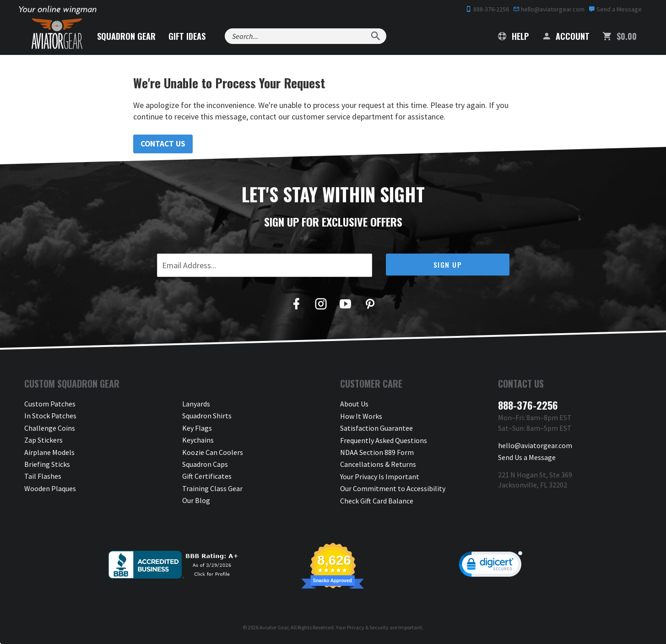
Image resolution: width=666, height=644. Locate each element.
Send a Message (615, 9)
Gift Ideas (190, 36)
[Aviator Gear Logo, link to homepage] (58, 34)
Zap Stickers (43, 440)
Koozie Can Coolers (213, 452)
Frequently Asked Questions (384, 440)
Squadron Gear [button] (129, 36)
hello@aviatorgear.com (549, 9)
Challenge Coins (50, 428)
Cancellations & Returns (378, 465)
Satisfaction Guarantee (376, 428)
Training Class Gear (212, 488)
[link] (491, 566)
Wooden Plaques (50, 488)
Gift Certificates (207, 476)
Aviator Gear (274, 627)
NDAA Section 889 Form (377, 452)
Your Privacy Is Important (380, 476)
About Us (354, 404)
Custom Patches (50, 404)
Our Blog (196, 501)
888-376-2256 (487, 9)
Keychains (198, 440)
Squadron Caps (205, 465)
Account (566, 36)
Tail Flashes (43, 476)
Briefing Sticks (47, 465)
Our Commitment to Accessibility (393, 488)
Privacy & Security (368, 627)
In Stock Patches (50, 416)
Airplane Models (49, 452)
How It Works (361, 416)
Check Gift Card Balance (377, 501)
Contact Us (164, 144)
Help (513, 36)
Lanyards (196, 404)
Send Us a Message (527, 457)
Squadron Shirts (207, 416)
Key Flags (197, 428)
